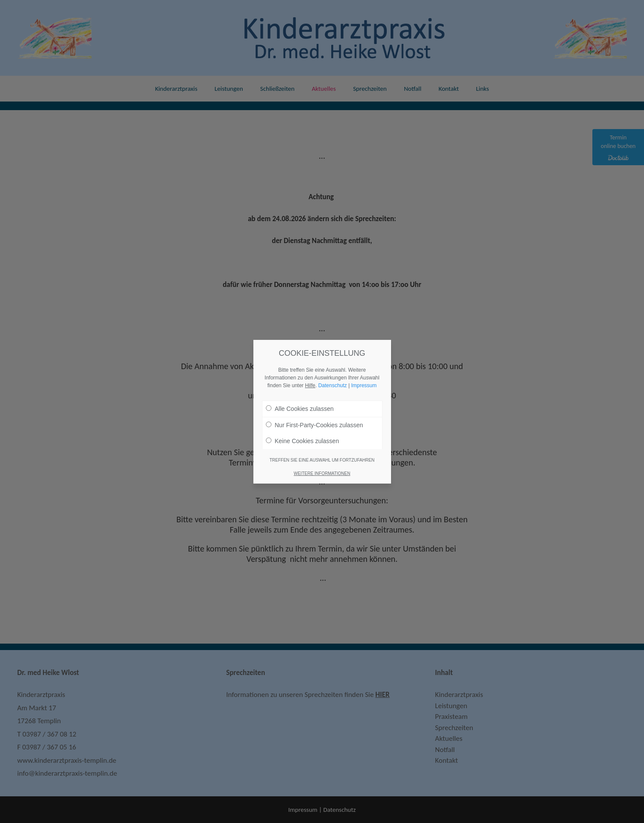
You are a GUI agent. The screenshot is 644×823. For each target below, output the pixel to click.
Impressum (364, 385)
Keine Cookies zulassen (302, 441)
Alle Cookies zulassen (300, 409)
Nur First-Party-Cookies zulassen (314, 425)
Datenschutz (333, 385)
